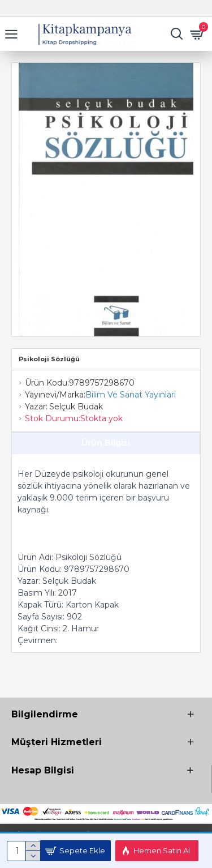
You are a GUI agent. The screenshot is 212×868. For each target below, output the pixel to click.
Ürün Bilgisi (106, 443)
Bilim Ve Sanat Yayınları (131, 395)
